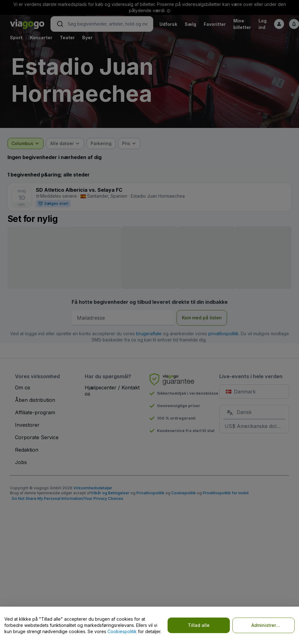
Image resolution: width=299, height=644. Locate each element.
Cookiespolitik (122, 631)
